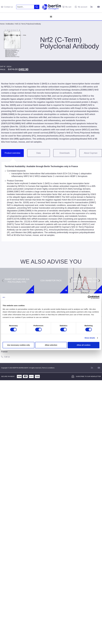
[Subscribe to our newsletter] (73, 376)
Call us (7, 357)
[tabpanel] (51, 202)
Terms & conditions (48, 368)
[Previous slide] (3, 281)
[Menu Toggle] (51, 17)
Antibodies (10, 24)
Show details (90, 338)
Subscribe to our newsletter (88, 376)
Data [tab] (39, 153)
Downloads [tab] (65, 153)
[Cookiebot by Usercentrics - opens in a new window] (89, 297)
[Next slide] (99, 281)
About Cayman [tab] (91, 153)
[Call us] (2, 357)
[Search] (37, 7)
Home (2, 24)
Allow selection (51, 345)
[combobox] (25, 7)
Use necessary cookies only (18, 345)
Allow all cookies (84, 345)
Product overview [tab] (12, 153)
